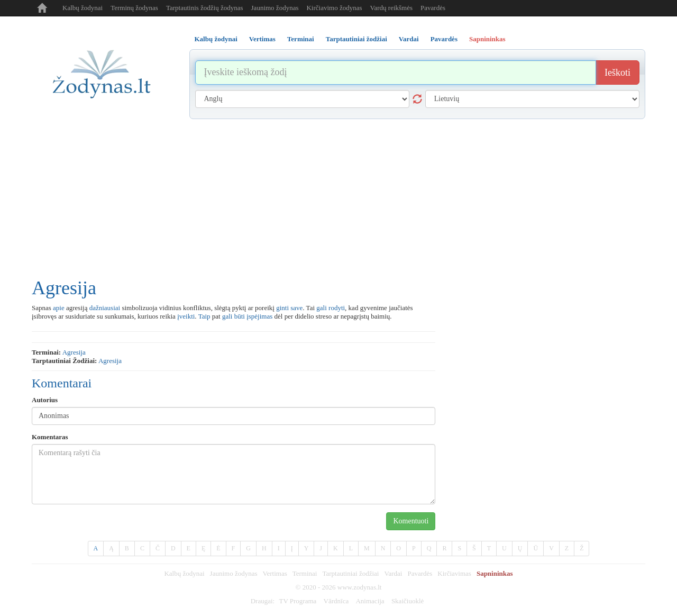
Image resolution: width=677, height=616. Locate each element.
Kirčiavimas (454, 573)
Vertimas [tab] (262, 39)
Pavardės (433, 8)
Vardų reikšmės (392, 8)
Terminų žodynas (134, 8)
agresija (74, 352)
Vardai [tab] (409, 39)
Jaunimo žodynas (275, 8)
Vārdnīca (336, 601)
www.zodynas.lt (360, 587)
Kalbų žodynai (83, 8)
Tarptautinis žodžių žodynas (205, 8)
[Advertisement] (338, 198)
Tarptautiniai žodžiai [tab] (356, 39)
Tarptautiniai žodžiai (350, 573)
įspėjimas (259, 316)
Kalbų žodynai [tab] (216, 39)
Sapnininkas (495, 573)
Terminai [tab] (301, 39)
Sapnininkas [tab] (487, 39)
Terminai (305, 573)
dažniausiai (105, 308)
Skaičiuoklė (408, 601)
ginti (282, 308)
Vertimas (275, 573)
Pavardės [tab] (444, 39)
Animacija (370, 601)
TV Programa (298, 601)
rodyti (337, 308)
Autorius (45, 400)
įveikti (186, 316)
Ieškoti (617, 73)
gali (322, 308)
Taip (204, 316)
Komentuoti (411, 521)
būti (240, 316)
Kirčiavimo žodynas (334, 8)
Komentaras (50, 437)
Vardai (393, 573)
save (296, 308)
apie (59, 308)
